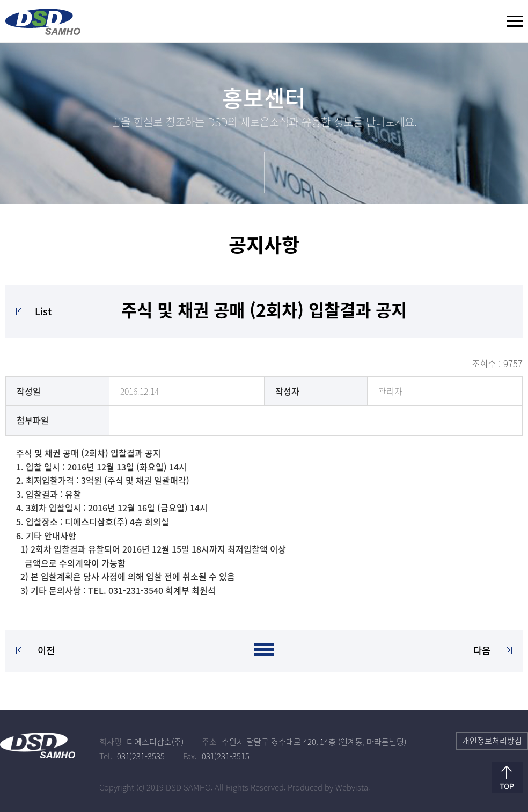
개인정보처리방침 (492, 741)
